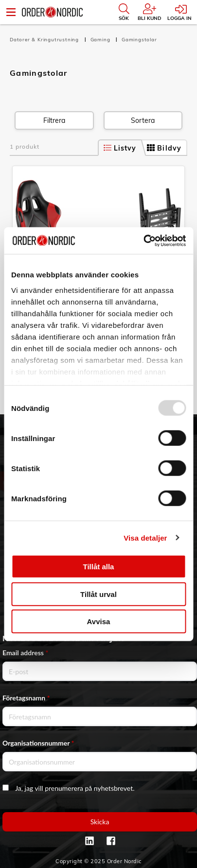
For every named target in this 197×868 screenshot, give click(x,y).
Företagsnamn (26, 698)
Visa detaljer (145, 537)
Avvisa (99, 621)
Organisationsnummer (38, 743)
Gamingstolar (139, 40)
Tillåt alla (99, 567)
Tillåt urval (98, 594)
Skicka (100, 822)
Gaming (101, 40)
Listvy (120, 148)
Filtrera (54, 120)
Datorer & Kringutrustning (45, 40)
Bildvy (164, 148)
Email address (25, 653)
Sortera (143, 120)
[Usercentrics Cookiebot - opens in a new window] (143, 240)
